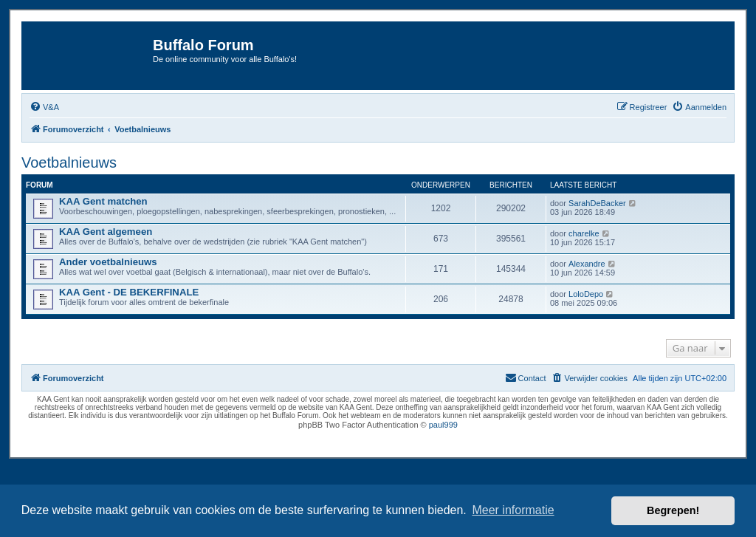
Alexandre (587, 264)
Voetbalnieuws (69, 163)
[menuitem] (44, 107)
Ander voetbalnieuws (108, 262)
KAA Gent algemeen (106, 232)
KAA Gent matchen (103, 201)
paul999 (443, 425)
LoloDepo (586, 294)
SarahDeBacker (597, 203)
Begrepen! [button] (673, 510)
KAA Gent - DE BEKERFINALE (129, 292)
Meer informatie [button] (513, 510)
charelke (584, 233)
